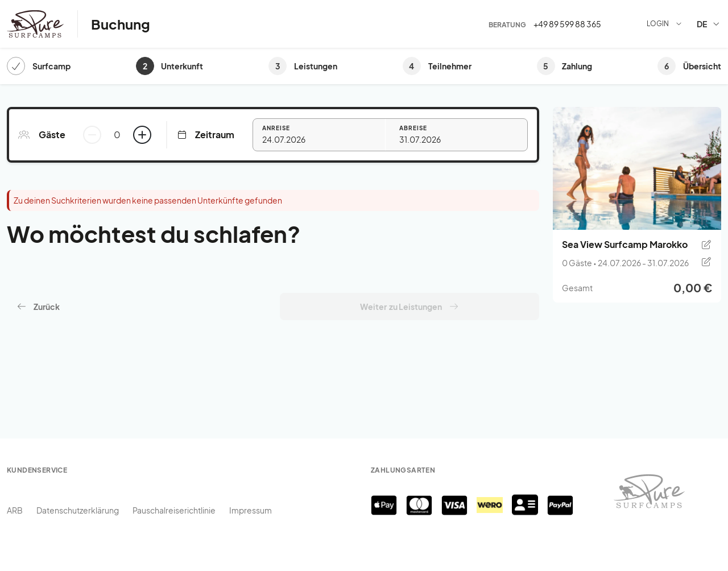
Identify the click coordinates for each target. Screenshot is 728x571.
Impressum (251, 510)
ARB (15, 510)
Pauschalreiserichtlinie (174, 510)
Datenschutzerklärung (78, 510)
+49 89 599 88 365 (567, 24)
